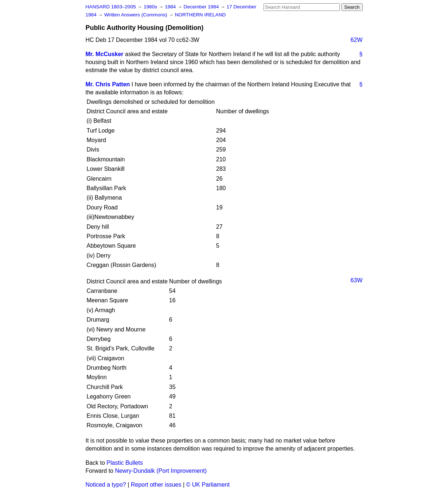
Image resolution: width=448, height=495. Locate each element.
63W (357, 280)
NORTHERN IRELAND (200, 15)
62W (357, 40)
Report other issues (156, 485)
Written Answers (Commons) (137, 15)
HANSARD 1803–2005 (111, 7)
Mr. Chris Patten (108, 84)
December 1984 (202, 7)
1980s (151, 7)
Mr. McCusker (105, 54)
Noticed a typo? (106, 485)
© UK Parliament (208, 485)
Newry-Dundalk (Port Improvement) (161, 471)
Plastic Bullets (125, 463)
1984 (171, 7)
